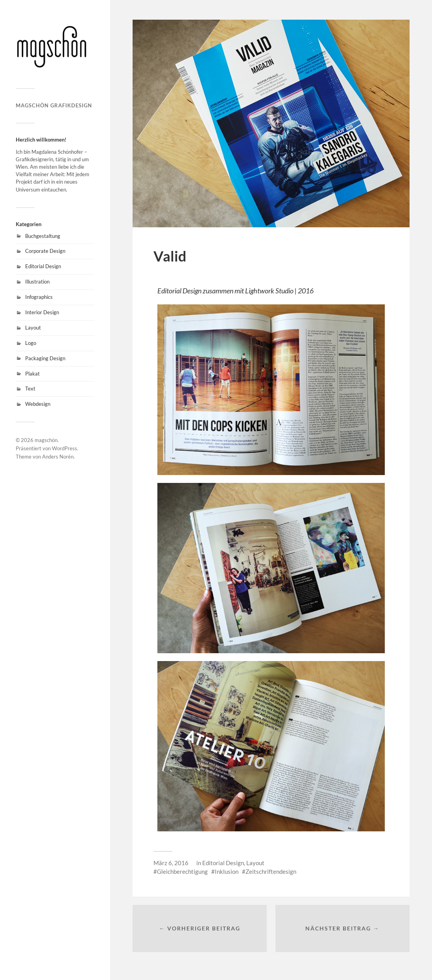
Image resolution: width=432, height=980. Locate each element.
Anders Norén (58, 457)
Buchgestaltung (43, 236)
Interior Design (42, 312)
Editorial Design (43, 266)
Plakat (32, 374)
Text (30, 389)
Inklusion (227, 871)
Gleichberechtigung (182, 871)
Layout (33, 328)
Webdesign (38, 404)
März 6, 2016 (171, 863)
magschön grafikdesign (54, 105)
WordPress (65, 448)
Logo (31, 343)
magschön (46, 440)
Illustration (37, 282)
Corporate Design (45, 251)
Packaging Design (45, 358)
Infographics (39, 297)
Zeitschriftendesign (271, 871)
